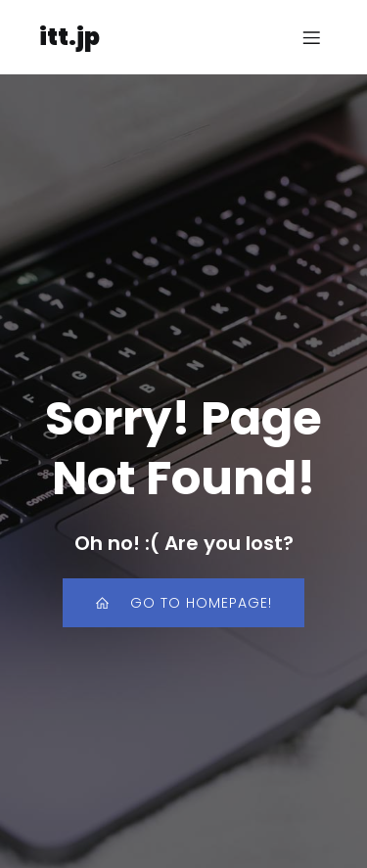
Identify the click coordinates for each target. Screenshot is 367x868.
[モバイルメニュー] (311, 37)
